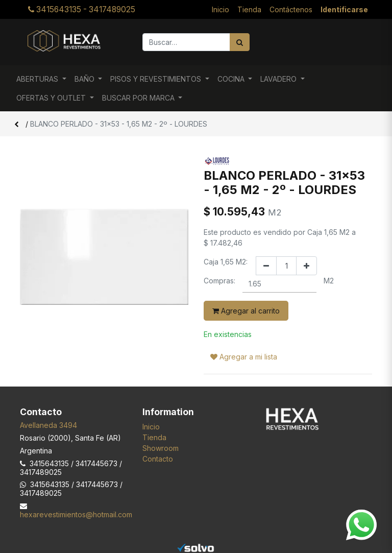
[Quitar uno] (266, 266)
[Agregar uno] (307, 266)
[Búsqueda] (240, 42)
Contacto (158, 459)
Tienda (154, 437)
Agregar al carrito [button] (246, 311)
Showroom (161, 448)
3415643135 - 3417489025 (82, 9)
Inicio (151, 427)
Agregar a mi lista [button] (244, 357)
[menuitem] (220, 9)
